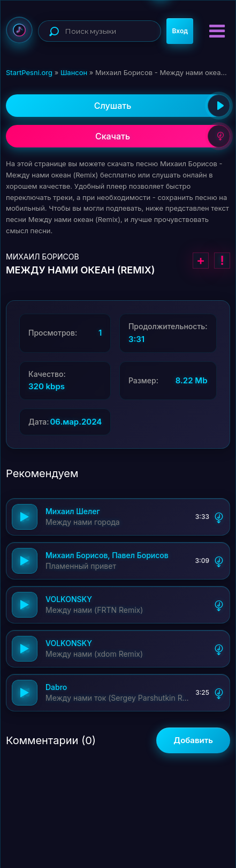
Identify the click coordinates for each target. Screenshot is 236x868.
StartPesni (19, 30)
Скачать (163, 136)
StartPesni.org (29, 72)
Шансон (74, 72)
